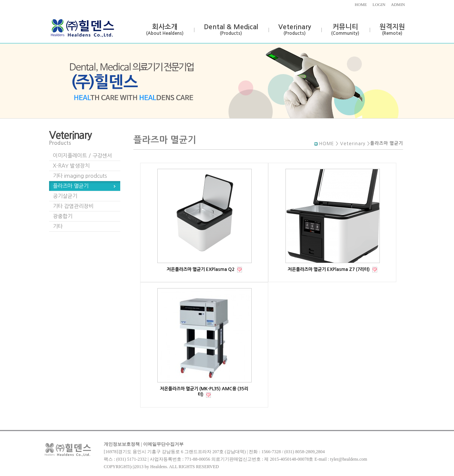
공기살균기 (65, 196)
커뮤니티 (345, 30)
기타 (58, 226)
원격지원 (392, 30)
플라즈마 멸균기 (71, 186)
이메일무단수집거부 (163, 444)
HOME (361, 4)
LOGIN (379, 4)
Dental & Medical (231, 30)
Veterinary (295, 30)
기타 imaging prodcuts (80, 176)
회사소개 (165, 30)
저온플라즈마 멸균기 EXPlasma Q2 (201, 269)
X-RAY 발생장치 (71, 166)
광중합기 (63, 216)
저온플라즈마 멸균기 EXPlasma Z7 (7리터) (329, 269)
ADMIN (398, 4)
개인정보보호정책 (122, 444)
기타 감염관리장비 (73, 206)
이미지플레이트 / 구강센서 (82, 156)
